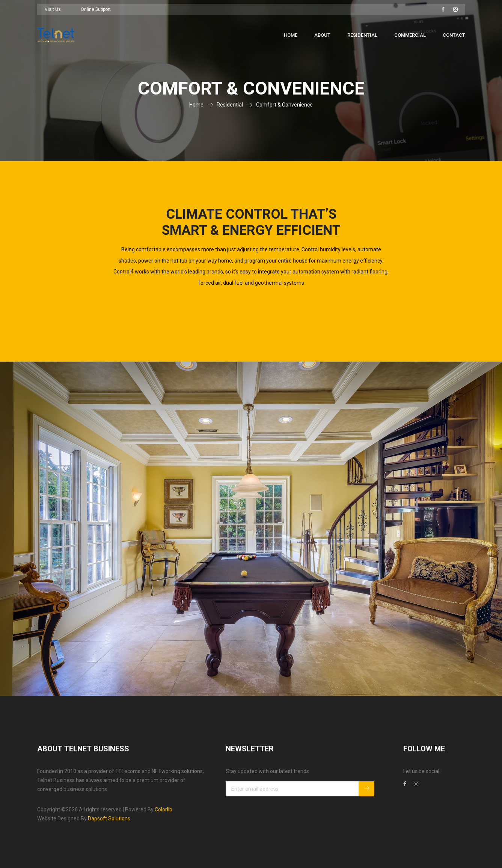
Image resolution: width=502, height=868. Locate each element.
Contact (454, 35)
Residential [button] (362, 35)
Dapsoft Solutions (109, 818)
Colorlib (164, 809)
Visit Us (53, 9)
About (322, 35)
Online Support (96, 9)
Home (291, 35)
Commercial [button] (410, 35)
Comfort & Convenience (284, 105)
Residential (230, 105)
